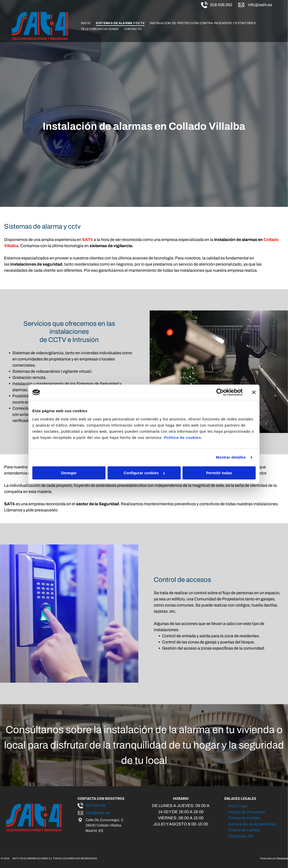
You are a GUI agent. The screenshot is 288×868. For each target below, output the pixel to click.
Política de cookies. (183, 437)
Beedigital (282, 858)
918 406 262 (221, 5)
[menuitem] (86, 23)
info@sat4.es (260, 5)
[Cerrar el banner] (254, 392)
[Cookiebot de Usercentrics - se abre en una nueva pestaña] (220, 392)
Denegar (69, 473)
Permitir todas (219, 473)
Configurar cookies (144, 473)
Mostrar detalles (231, 457)
